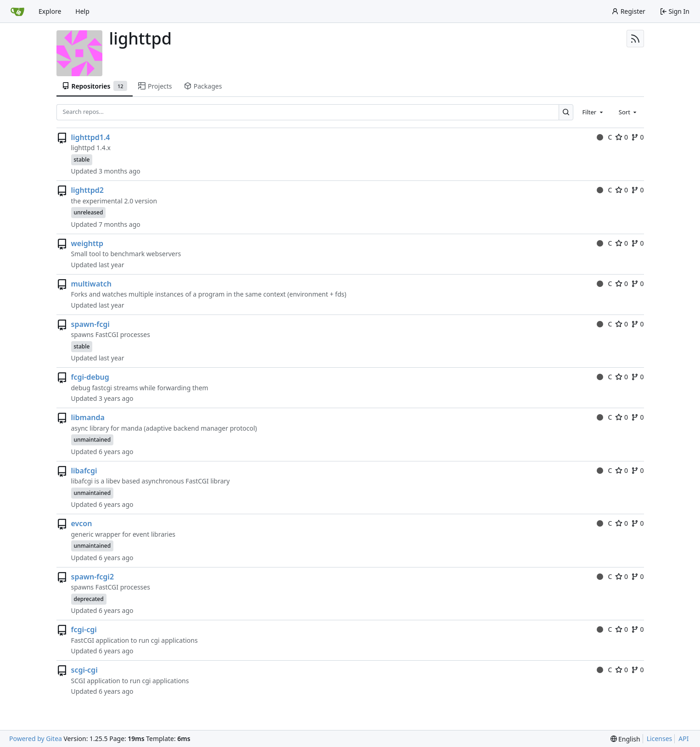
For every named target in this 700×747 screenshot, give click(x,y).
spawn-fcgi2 (93, 577)
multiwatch (92, 284)
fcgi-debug (90, 377)
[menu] (625, 739)
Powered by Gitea (36, 739)
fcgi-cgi (84, 629)
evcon (82, 523)
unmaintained (92, 440)
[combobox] (593, 112)
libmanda (88, 417)
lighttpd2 (87, 190)
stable (82, 160)
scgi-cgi (84, 670)
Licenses (660, 739)
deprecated (89, 599)
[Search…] (566, 112)
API (683, 739)
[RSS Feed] (635, 39)
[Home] (17, 11)
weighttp (87, 243)
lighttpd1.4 (91, 137)
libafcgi (84, 471)
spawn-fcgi (90, 324)
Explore (50, 11)
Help (82, 11)
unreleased (89, 212)
